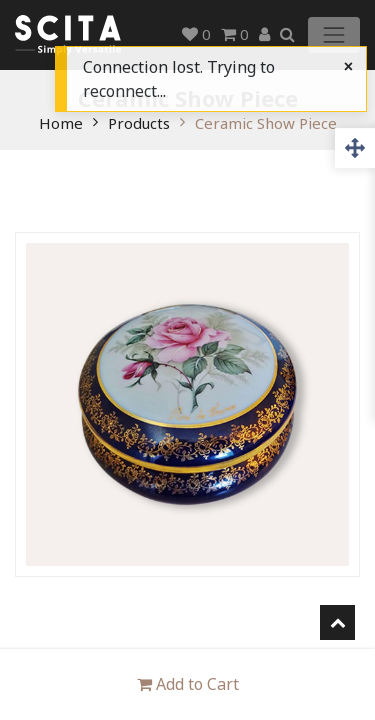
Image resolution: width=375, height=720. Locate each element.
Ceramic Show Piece (266, 123)
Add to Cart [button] (188, 684)
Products (139, 123)
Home (61, 123)
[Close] (348, 66)
